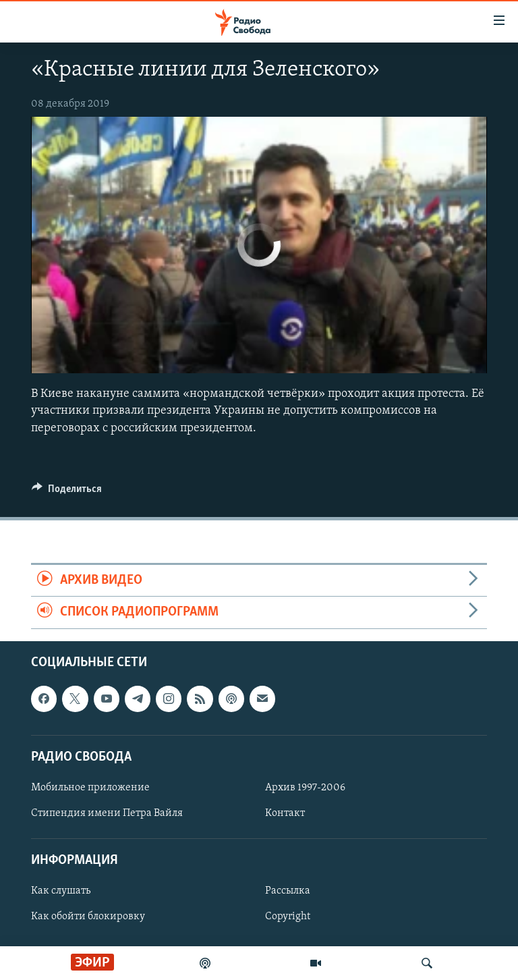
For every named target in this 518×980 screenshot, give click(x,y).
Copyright (288, 917)
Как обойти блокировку (88, 917)
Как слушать (61, 891)
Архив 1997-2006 (305, 788)
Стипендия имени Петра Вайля (107, 813)
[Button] (67, 492)
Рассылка (288, 891)
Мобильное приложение (90, 788)
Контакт (285, 813)
